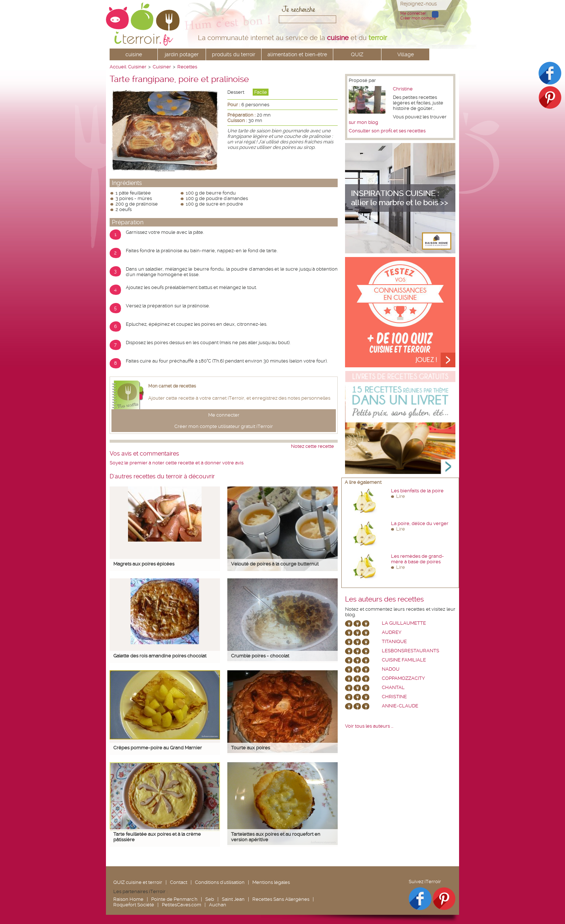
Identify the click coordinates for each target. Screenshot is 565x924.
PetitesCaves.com (182, 905)
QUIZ (357, 54)
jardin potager (182, 54)
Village (406, 54)
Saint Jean (233, 899)
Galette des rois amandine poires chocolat (160, 656)
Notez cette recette (312, 446)
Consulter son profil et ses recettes (387, 131)
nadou (391, 669)
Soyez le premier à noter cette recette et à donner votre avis (177, 463)
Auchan (218, 905)
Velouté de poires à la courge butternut (275, 564)
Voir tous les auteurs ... (369, 726)
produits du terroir (234, 54)
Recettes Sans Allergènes (281, 899)
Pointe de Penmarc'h (174, 899)
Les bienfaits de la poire (417, 491)
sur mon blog (363, 122)
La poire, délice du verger (420, 523)
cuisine (134, 54)
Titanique (394, 641)
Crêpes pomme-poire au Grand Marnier (158, 748)
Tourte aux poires (250, 748)
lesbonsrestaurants (411, 651)
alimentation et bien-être (297, 54)
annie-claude (400, 706)
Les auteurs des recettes (384, 599)
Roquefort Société (134, 905)
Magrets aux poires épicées (144, 564)
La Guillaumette (404, 623)
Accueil (118, 67)
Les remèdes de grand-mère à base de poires (417, 559)
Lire (401, 496)
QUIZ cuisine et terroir (138, 882)
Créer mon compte (418, 18)
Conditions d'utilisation (220, 882)
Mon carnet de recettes (172, 386)
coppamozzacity (403, 678)
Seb (210, 899)
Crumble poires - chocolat (260, 656)
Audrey (392, 632)
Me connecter (413, 13)
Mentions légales (271, 882)
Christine (403, 89)
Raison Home (128, 899)
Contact (179, 882)
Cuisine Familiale (404, 660)
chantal (393, 687)
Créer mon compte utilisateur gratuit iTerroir (224, 426)
